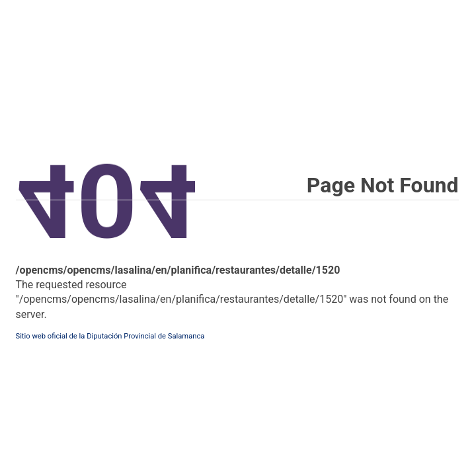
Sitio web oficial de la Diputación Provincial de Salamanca (110, 336)
